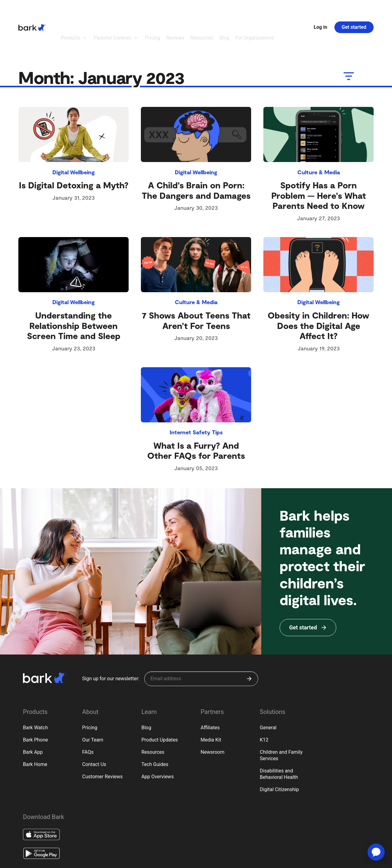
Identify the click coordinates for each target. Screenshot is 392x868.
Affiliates (210, 694)
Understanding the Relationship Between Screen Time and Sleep (74, 292)
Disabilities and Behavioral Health (279, 740)
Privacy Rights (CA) (70, 860)
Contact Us (94, 731)
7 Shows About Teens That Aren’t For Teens (196, 287)
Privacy (28, 860)
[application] (376, 852)
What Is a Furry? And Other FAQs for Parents (196, 417)
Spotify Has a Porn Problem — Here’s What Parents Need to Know (319, 162)
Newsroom (213, 718)
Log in (320, 10)
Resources (153, 718)
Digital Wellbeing (73, 138)
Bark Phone (36, 706)
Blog (146, 694)
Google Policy (102, 860)
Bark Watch (35, 694)
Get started (354, 10)
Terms (45, 860)
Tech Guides (155, 731)
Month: (103, 43)
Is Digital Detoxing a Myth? (74, 151)
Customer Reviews (102, 743)
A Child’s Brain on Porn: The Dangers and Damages (196, 157)
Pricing (90, 694)
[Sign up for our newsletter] (201, 645)
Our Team (93, 706)
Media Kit (211, 706)
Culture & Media (319, 138)
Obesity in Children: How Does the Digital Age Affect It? (318, 292)
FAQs (88, 718)
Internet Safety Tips (196, 398)
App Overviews (158, 743)
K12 (264, 706)
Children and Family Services (281, 722)
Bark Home (35, 731)
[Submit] (249, 645)
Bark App (33, 718)
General (268, 694)
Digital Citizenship (279, 756)
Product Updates (160, 706)
